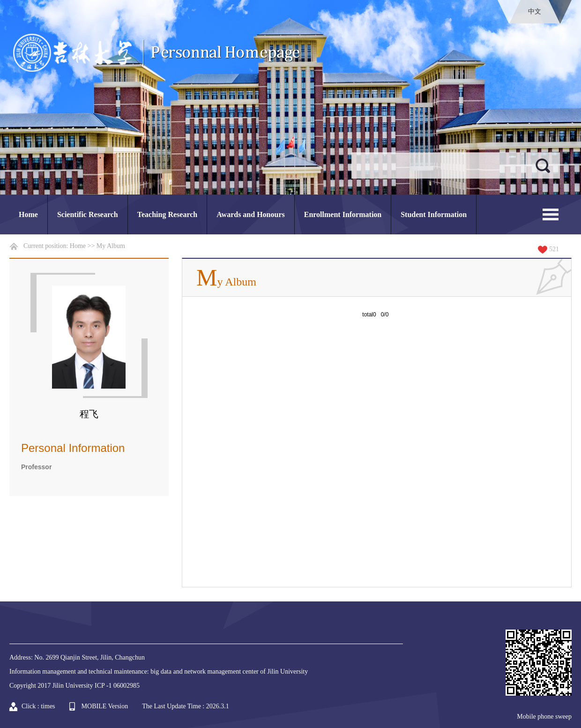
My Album (111, 246)
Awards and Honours (251, 214)
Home (28, 214)
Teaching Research (167, 214)
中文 (535, 11)
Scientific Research (88, 214)
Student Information (434, 214)
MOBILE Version (105, 706)
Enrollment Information (343, 214)
